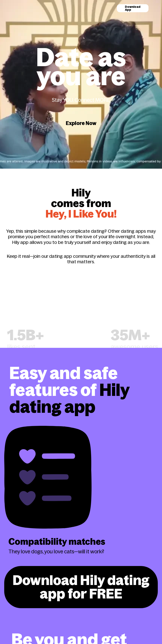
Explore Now (81, 123)
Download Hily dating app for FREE (81, 587)
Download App (133, 8)
